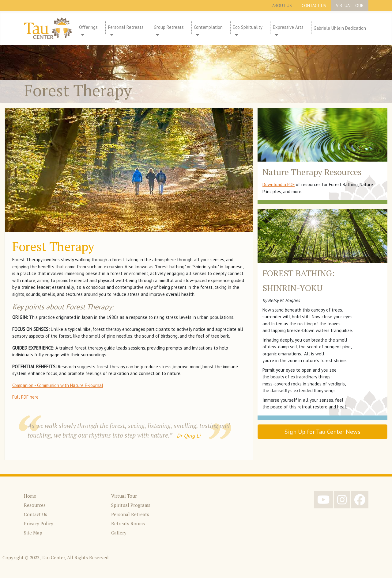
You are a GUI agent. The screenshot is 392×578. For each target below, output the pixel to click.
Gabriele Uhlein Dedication (340, 28)
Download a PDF (279, 184)
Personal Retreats (126, 27)
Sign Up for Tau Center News (322, 432)
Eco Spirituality (248, 27)
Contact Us (314, 6)
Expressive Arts (288, 27)
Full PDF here (25, 397)
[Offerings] (82, 35)
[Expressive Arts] (276, 35)
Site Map (33, 533)
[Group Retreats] (156, 35)
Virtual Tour (350, 6)
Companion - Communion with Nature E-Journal (58, 385)
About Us (282, 6)
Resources (35, 505)
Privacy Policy (39, 523)
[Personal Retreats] (111, 35)
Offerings (88, 27)
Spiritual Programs (131, 505)
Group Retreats (169, 27)
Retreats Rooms (128, 523)
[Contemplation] (197, 35)
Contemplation (208, 27)
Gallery (119, 533)
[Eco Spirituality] (236, 35)
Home (30, 496)
